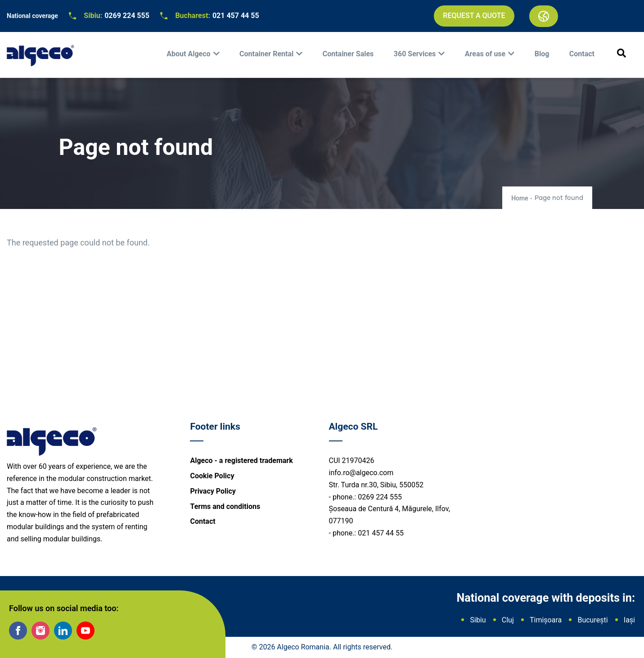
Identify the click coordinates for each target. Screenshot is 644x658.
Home (520, 198)
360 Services (415, 54)
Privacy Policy (213, 491)
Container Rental (266, 54)
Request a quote (474, 16)
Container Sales (348, 54)
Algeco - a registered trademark (241, 461)
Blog (542, 54)
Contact (582, 54)
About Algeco (188, 54)
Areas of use (485, 54)
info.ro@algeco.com (361, 473)
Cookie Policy (212, 476)
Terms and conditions (225, 506)
